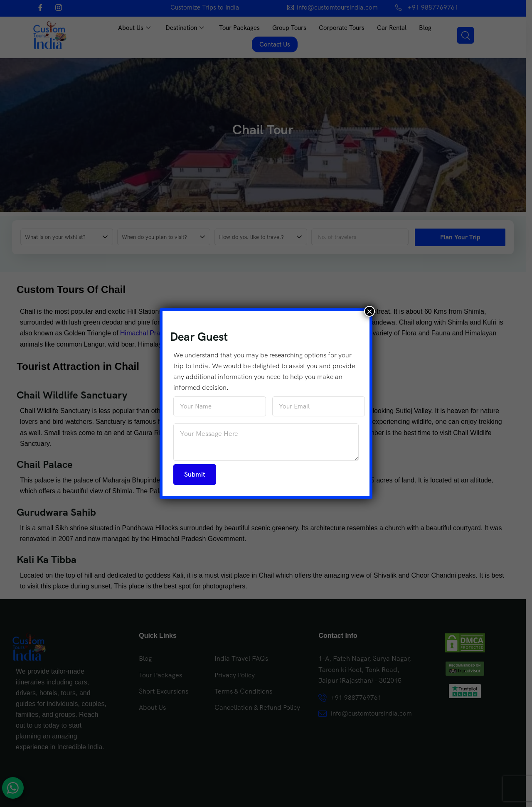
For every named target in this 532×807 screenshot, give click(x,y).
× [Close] (369, 311)
